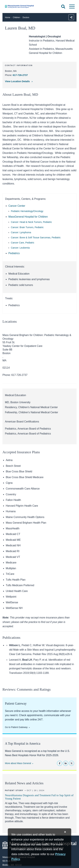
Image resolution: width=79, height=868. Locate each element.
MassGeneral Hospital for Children (28, 217)
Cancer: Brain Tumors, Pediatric (27, 227)
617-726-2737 (20, 75)
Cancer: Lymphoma (21, 232)
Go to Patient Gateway (16, 727)
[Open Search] (63, 7)
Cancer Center (17, 206)
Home (7, 17)
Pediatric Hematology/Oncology (27, 211)
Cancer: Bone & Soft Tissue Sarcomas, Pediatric (36, 238)
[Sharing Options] (71, 17)
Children (16, 17)
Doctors (26, 17)
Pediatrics (14, 253)
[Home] (26, 6)
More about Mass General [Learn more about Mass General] (18, 763)
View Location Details (18, 81)
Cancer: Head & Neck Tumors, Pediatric (31, 222)
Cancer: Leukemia (20, 248)
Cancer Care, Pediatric (23, 243)
